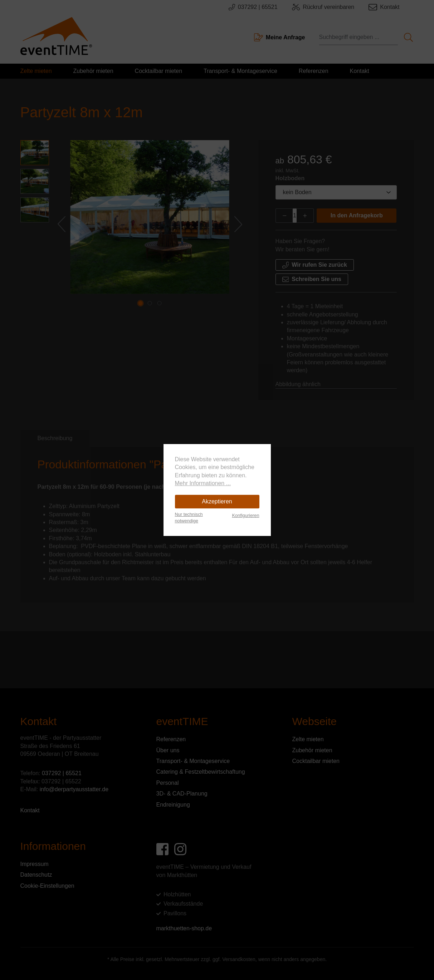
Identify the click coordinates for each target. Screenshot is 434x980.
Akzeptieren (217, 501)
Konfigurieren (245, 515)
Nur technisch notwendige (189, 518)
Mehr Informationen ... (203, 483)
